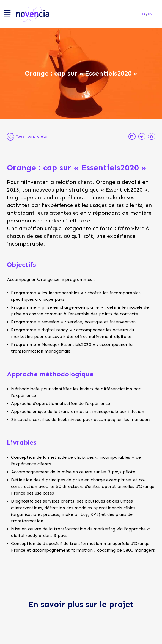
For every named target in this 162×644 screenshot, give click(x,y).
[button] (132, 137)
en (150, 14)
